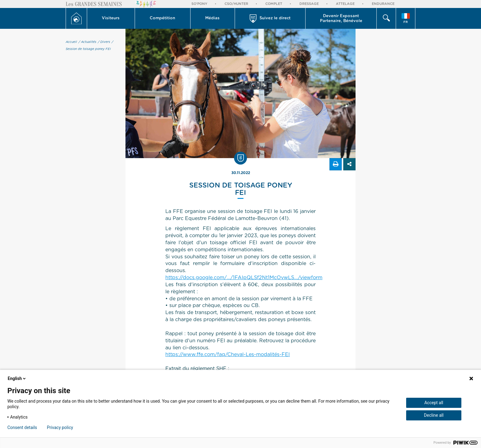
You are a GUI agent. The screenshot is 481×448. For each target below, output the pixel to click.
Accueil (71, 42)
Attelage (345, 4)
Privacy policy (60, 427)
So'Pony (199, 4)
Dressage (309, 4)
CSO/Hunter (236, 4)
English (17, 378)
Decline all (434, 415)
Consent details (22, 427)
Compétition (162, 18)
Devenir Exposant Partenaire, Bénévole (341, 19)
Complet (274, 4)
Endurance (383, 4)
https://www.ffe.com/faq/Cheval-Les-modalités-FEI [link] (228, 355)
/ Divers (104, 42)
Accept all (434, 403)
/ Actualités (87, 42)
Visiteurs (111, 18)
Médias (212, 18)
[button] (111, 18)
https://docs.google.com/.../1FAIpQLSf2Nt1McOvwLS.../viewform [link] (244, 278)
